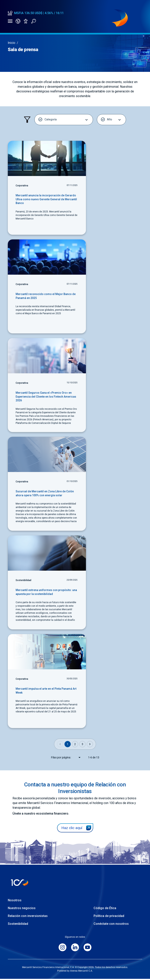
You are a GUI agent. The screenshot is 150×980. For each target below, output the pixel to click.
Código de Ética (105, 909)
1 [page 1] (68, 745)
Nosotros (15, 901)
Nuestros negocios (22, 909)
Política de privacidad (109, 917)
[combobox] (77, 759)
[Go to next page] (90, 745)
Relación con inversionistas (28, 917)
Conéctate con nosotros (111, 925)
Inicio (12, 44)
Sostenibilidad (18, 925)
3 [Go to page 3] (82, 745)
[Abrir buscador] (34, 22)
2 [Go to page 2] (75, 745)
